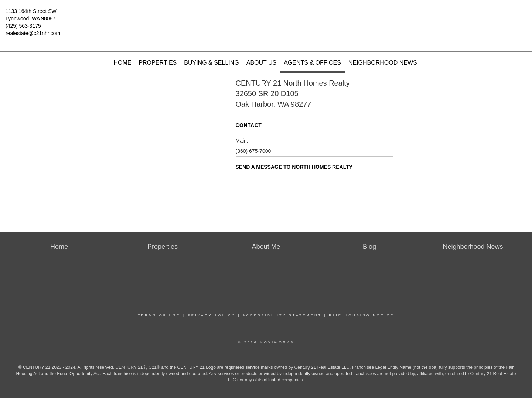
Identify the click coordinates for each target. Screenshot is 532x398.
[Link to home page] (266, 17)
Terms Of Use (159, 315)
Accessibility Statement (282, 315)
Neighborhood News (383, 63)
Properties (158, 63)
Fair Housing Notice (362, 315)
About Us (262, 63)
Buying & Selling (212, 63)
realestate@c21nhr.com (33, 33)
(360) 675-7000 (253, 151)
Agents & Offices (312, 63)
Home (122, 63)
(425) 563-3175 (23, 26)
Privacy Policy (212, 315)
